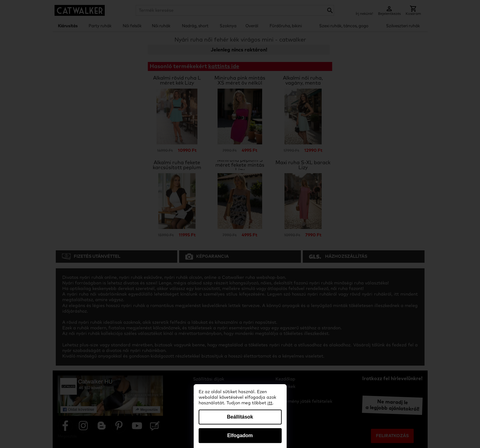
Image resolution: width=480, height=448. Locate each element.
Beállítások (240, 417)
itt (270, 403)
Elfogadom (240, 435)
